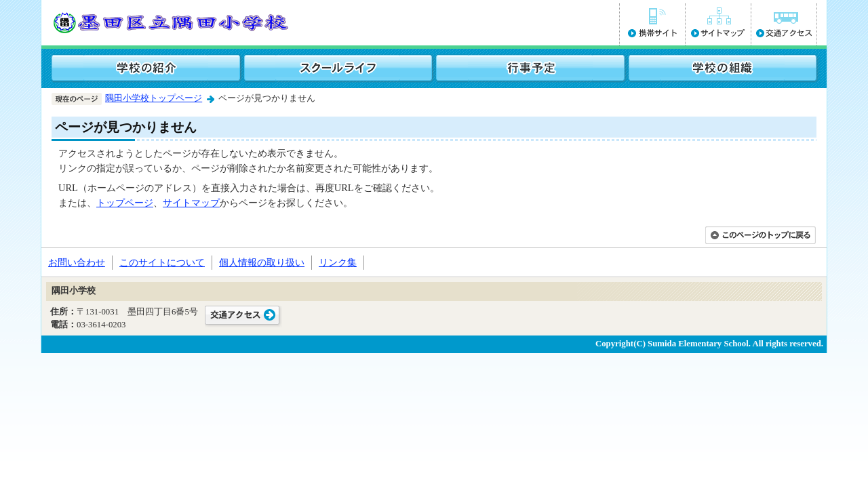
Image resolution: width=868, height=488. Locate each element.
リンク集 (338, 262)
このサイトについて (162, 262)
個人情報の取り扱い (262, 262)
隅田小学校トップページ (154, 98)
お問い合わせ (77, 262)
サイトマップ (191, 203)
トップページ (125, 203)
